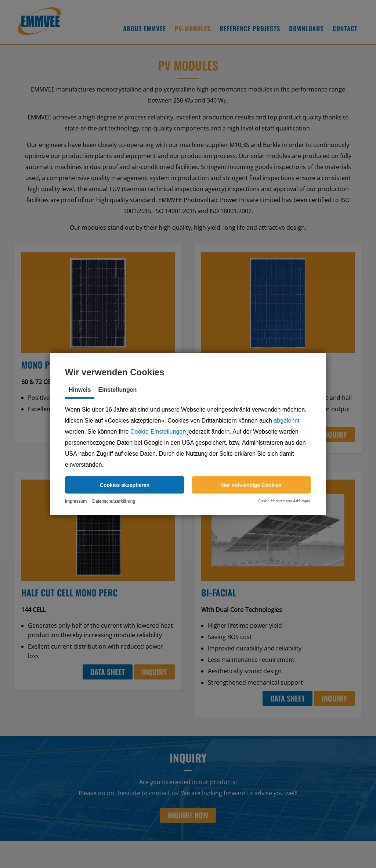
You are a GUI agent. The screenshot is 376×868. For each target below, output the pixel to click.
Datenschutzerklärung (114, 501)
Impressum (76, 501)
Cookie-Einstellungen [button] (158, 432)
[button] (125, 485)
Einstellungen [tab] (117, 390)
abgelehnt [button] (286, 421)
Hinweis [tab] (80, 390)
